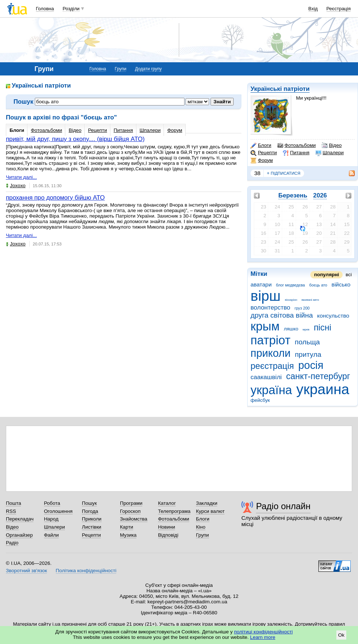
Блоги (261, 145)
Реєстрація (339, 9)
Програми (131, 503)
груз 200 (302, 308)
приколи (271, 353)
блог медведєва (290, 285)
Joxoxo (16, 186)
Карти (127, 527)
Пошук (89, 503)
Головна (45, 9)
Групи (121, 69)
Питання (296, 153)
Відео (332, 145)
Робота (52, 503)
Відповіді (168, 535)
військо (341, 284)
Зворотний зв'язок (26, 571)
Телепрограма (174, 511)
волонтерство (270, 308)
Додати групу (148, 69)
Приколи (92, 519)
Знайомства (134, 519)
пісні (322, 327)
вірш (266, 296)
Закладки (207, 503)
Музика (128, 535)
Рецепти (264, 153)
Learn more (263, 637)
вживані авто (310, 300)
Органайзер (19, 535)
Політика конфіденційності (86, 571)
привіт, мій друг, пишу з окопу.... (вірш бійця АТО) (75, 139)
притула (308, 354)
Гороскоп (130, 511)
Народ (51, 519)
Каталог (167, 503)
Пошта (13, 503)
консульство (333, 316)
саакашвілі (266, 377)
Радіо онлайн (283, 506)
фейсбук (260, 400)
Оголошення (58, 511)
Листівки (92, 527)
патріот (271, 340)
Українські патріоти (280, 89)
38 (257, 173)
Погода (90, 511)
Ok (341, 635)
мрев (306, 330)
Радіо (12, 543)
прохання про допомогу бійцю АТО (55, 198)
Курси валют (210, 511)
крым (265, 326)
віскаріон (291, 300)
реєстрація (272, 366)
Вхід (313, 9)
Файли (52, 535)
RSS (11, 511)
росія (311, 365)
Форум (262, 160)
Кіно (201, 527)
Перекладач (20, 519)
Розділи (71, 9)
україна (271, 390)
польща (307, 342)
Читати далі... (21, 177)
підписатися (284, 173)
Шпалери (330, 153)
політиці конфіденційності (263, 632)
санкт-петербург (318, 376)
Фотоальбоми (297, 145)
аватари (261, 284)
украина (323, 389)
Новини (167, 527)
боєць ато (318, 285)
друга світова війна (282, 315)
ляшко (291, 329)
